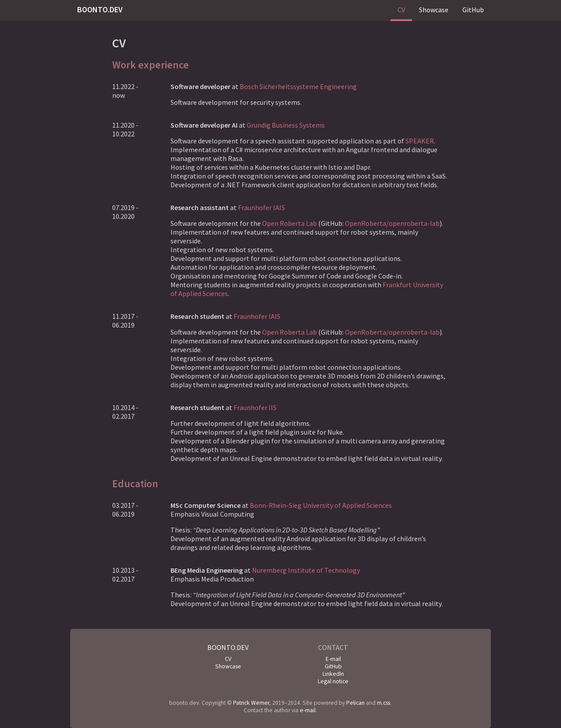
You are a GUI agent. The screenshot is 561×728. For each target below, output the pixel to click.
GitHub (473, 10)
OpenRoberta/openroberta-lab (392, 223)
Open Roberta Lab (289, 223)
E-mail (333, 659)
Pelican (355, 703)
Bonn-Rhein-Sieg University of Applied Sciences (321, 505)
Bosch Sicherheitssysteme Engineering (298, 86)
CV (401, 10)
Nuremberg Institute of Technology (306, 570)
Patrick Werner (251, 703)
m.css (383, 703)
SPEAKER (420, 141)
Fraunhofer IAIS (261, 207)
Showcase (434, 10)
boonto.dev (100, 9)
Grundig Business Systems (286, 125)
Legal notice (333, 681)
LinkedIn (333, 674)
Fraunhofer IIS (255, 407)
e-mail (308, 710)
